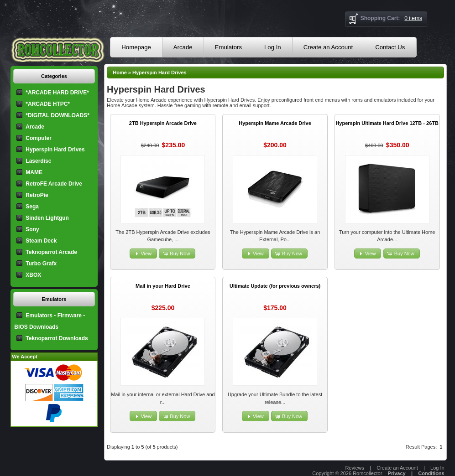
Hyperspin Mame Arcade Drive (275, 123)
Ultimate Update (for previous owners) (275, 286)
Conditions (431, 473)
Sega (32, 207)
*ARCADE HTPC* (48, 104)
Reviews (355, 468)
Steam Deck (41, 241)
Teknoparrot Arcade (51, 252)
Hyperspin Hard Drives (160, 72)
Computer (39, 138)
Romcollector (367, 473)
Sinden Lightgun (47, 218)
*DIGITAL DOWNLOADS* (58, 115)
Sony (32, 229)
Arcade (183, 47)
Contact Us (390, 47)
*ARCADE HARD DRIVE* (57, 93)
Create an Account (328, 47)
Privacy (397, 473)
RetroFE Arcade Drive (54, 184)
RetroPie (37, 195)
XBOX (33, 275)
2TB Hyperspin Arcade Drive (163, 123)
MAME (34, 172)
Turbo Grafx (41, 264)
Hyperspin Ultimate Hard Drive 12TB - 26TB (387, 123)
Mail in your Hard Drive (163, 286)
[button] (143, 254)
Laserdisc (38, 161)
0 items (413, 18)
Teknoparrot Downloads (57, 338)
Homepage (136, 47)
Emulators (228, 47)
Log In (273, 47)
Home (120, 72)
